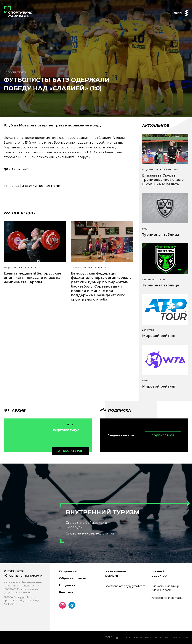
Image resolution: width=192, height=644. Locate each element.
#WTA (145, 381)
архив (15, 410)
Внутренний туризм (103, 512)
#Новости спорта (25, 268)
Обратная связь (72, 578)
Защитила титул (65, 430)
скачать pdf (73, 451)
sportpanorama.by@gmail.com (125, 586)
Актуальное (156, 126)
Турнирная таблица (161, 235)
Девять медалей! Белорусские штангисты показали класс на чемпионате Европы (33, 278)
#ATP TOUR (148, 330)
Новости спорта (15, 72)
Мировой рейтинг (159, 336)
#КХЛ (145, 229)
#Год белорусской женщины (160, 170)
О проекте (68, 571)
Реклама (66, 592)
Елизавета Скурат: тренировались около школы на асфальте (163, 180)
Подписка (67, 585)
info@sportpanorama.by (167, 598)
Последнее (20, 213)
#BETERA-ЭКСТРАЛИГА (155, 280)
